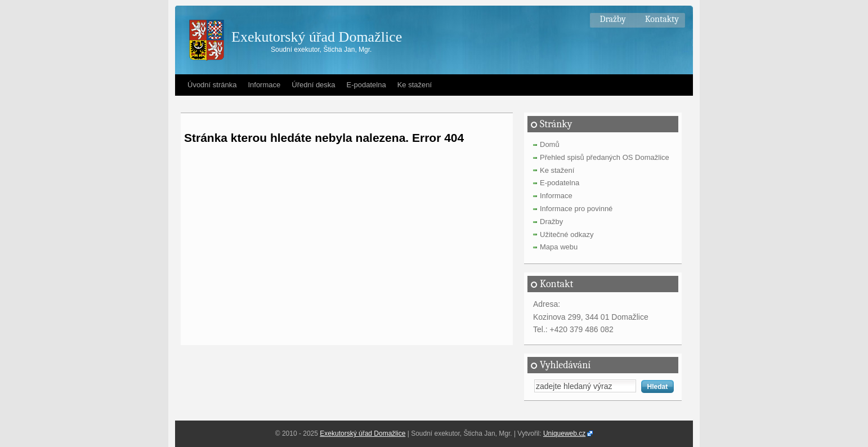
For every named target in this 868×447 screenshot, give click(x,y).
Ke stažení (415, 85)
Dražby (612, 19)
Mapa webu (559, 247)
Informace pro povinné (576, 209)
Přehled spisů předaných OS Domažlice (605, 157)
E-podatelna (366, 85)
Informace (264, 85)
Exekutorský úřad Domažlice (317, 37)
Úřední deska (313, 85)
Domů (550, 144)
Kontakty (662, 19)
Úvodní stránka (212, 85)
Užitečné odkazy (567, 234)
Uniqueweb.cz (564, 433)
